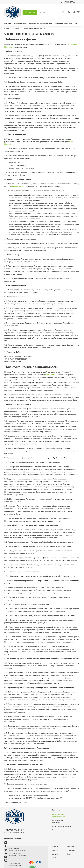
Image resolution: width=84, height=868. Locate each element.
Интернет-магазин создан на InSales (15, 864)
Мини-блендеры (20, 23)
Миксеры (8, 23)
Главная (7, 28)
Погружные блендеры (63, 23)
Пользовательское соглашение (58, 821)
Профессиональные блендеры (40, 23)
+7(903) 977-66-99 (69, 2)
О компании (71, 850)
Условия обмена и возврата (61, 826)
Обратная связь (57, 830)
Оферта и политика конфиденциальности (59, 815)
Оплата (54, 858)
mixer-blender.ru (17, 186)
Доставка (55, 854)
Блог (69, 854)
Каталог (30, 12)
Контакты (55, 850)
